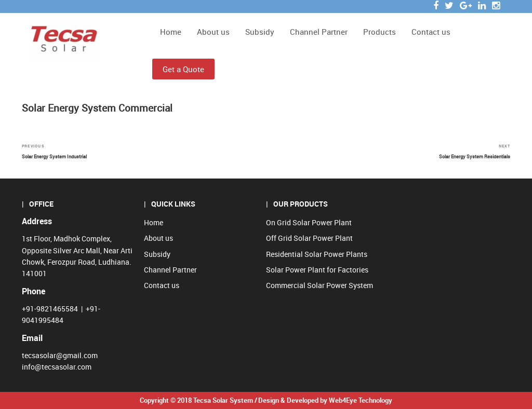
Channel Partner (319, 32)
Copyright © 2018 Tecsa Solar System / (198, 400)
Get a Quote (183, 69)
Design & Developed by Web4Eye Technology (325, 400)
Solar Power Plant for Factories (317, 270)
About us (213, 32)
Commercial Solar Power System (320, 285)
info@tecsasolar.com (57, 367)
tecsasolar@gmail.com (60, 355)
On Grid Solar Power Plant (309, 222)
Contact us (431, 32)
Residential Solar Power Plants (317, 254)
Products (380, 32)
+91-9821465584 (50, 309)
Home (171, 32)
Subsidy (260, 32)
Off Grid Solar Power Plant (309, 238)
